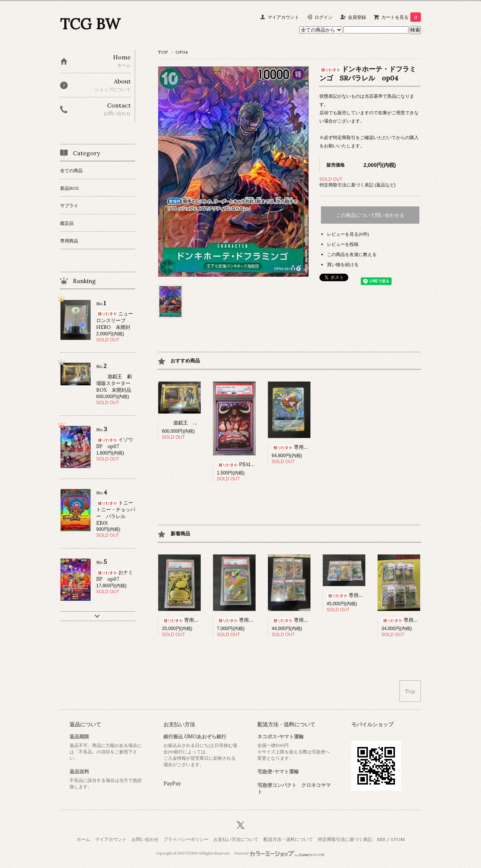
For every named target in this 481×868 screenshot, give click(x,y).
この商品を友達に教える (352, 254)
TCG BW (90, 24)
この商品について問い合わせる (370, 215)
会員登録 (357, 17)
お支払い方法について (236, 839)
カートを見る (401, 17)
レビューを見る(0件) (348, 234)
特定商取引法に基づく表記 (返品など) (358, 185)
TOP (163, 52)
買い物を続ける (343, 264)
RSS (381, 839)
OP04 (182, 52)
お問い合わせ (145, 839)
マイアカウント (283, 17)
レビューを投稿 (343, 244)
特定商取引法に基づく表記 (345, 839)
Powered (280, 853)
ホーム (83, 839)
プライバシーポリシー (186, 839)
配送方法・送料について (288, 839)
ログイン (324, 17)
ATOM (398, 839)
